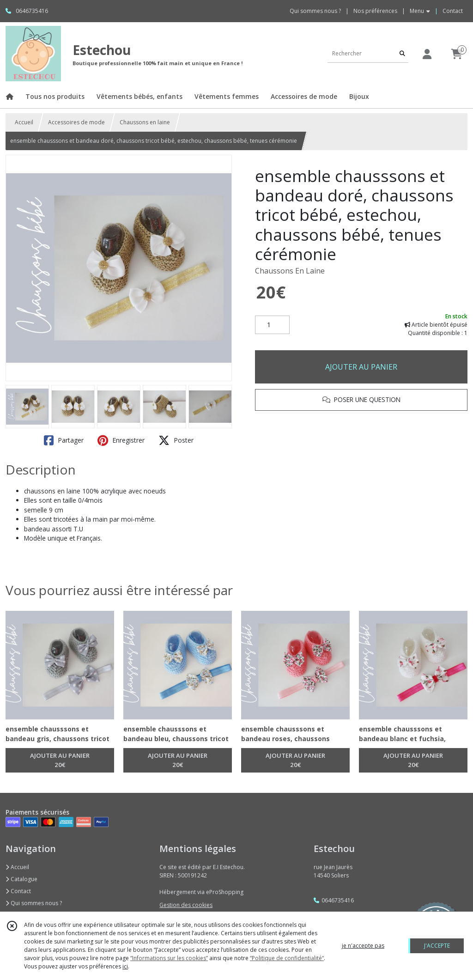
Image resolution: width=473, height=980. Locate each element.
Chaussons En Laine (290, 271)
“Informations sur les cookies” (169, 958)
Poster (176, 440)
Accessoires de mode (76, 122)
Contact (453, 11)
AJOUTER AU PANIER (361, 367)
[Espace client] (427, 54)
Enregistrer (121, 440)
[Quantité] (272, 325)
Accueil (24, 122)
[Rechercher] (402, 53)
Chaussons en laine (145, 122)
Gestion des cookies (186, 905)
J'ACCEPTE (437, 946)
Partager (64, 440)
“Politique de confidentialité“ (287, 958)
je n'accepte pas (363, 946)
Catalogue (21, 879)
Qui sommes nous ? (34, 903)
